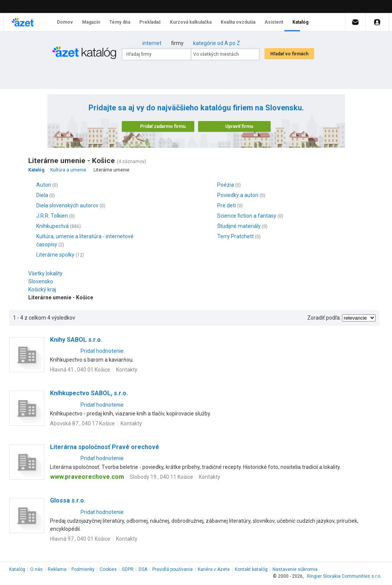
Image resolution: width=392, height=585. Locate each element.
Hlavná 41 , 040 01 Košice (80, 370)
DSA (143, 569)
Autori (44, 185)
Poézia (226, 185)
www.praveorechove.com (87, 477)
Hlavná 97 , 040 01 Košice (80, 539)
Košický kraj (44, 289)
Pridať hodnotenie (102, 351)
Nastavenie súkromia (295, 569)
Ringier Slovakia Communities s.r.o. (344, 576)
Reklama (57, 569)
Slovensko (43, 281)
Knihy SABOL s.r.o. (76, 340)
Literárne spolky (55, 255)
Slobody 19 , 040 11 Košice (161, 477)
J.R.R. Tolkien (52, 216)
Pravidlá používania (173, 569)
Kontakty (127, 370)
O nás (36, 569)
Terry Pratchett (236, 236)
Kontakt (251, 569)
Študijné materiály (239, 226)
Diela (42, 195)
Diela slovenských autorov (67, 205)
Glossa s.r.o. (68, 500)
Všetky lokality (45, 273)
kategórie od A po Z (217, 43)
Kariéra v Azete (214, 569)
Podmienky (83, 569)
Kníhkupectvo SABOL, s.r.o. (89, 393)
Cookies (108, 569)
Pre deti (227, 205)
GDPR (128, 569)
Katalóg (17, 569)
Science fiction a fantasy (247, 216)
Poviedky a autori (238, 195)
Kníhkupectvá (52, 226)
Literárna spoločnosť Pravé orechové (105, 447)
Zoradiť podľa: (324, 318)
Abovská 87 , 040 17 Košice (82, 423)
